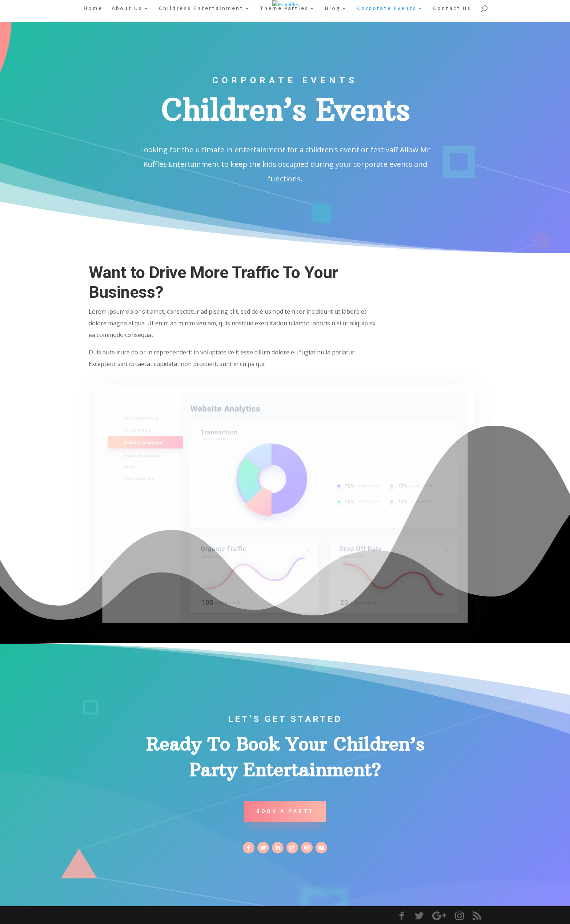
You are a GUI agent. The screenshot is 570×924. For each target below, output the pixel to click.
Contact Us (452, 9)
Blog (333, 9)
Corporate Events (387, 9)
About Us (127, 9)
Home (93, 9)
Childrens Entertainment (201, 9)
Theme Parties (284, 9)
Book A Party (285, 811)
